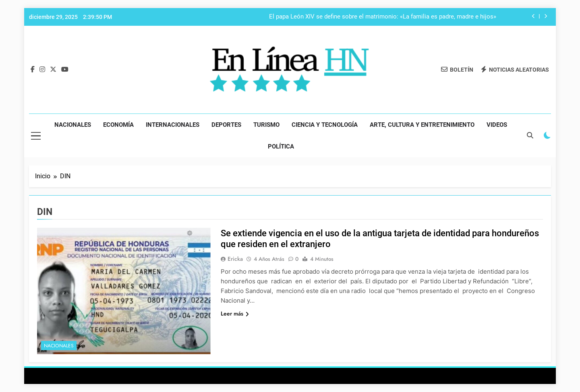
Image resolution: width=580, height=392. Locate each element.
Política (281, 146)
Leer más (235, 314)
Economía (118, 125)
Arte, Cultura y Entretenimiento (422, 125)
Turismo (266, 125)
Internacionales (173, 125)
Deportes (226, 125)
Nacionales (73, 125)
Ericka (235, 259)
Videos (497, 125)
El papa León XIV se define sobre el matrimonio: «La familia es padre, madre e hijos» (383, 17)
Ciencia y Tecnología (325, 125)
